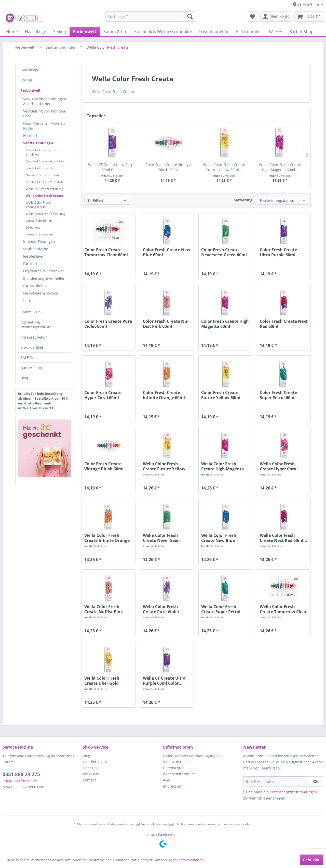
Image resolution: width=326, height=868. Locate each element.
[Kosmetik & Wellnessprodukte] (163, 32)
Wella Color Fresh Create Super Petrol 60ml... (221, 609)
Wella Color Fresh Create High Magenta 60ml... (280, 167)
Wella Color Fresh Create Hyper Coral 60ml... (279, 466)
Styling (26, 80)
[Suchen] (190, 17)
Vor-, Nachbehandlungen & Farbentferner (45, 101)
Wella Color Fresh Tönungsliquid (38, 205)
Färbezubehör (35, 286)
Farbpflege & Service (41, 293)
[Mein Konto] (276, 17)
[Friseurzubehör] (214, 32)
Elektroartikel (32, 347)
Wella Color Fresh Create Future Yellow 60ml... (224, 167)
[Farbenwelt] (85, 32)
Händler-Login (95, 762)
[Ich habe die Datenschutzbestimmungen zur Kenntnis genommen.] (245, 792)
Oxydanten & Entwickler (44, 271)
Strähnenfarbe (36, 249)
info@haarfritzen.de (20, 781)
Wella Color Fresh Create (44, 196)
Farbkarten (32, 264)
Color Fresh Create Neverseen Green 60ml (224, 252)
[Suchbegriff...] (150, 17)
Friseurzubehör (34, 337)
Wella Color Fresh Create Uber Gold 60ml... (102, 681)
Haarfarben (33, 136)
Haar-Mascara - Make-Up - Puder (46, 126)
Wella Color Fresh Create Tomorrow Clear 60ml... (283, 609)
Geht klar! (312, 860)
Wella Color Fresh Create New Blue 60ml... (219, 538)
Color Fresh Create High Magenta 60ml (225, 324)
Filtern (96, 200)
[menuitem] (150, 17)
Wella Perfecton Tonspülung (46, 214)
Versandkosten (152, 824)
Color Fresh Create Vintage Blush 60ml (168, 167)
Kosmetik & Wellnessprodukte (36, 325)
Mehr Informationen (186, 860)
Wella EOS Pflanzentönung (44, 189)
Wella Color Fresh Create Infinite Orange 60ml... (107, 538)
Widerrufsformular (179, 774)
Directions (33, 227)
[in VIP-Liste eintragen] (315, 781)
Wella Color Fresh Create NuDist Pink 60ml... (104, 609)
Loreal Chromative (39, 234)
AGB (167, 780)
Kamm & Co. (31, 312)
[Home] (12, 32)
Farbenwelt (31, 90)
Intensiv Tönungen (39, 241)
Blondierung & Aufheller (44, 278)
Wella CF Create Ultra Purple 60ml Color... (112, 167)
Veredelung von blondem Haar (45, 114)
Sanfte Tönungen (38, 143)
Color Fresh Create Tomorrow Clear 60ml (106, 252)
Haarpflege (30, 70)
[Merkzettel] (253, 17)
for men (30, 300)
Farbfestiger (33, 256)
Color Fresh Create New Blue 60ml (167, 252)
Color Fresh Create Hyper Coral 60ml (103, 395)
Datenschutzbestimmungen (293, 792)
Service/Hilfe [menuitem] (306, 4)
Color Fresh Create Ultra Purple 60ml (278, 252)
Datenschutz (174, 768)
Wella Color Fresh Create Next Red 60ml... (283, 538)
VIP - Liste (91, 774)
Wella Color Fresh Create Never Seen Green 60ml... (161, 538)
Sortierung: (244, 200)
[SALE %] (275, 32)
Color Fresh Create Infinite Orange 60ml (164, 395)
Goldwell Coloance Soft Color (46, 161)
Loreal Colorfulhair (39, 221)
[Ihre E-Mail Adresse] (275, 781)
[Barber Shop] (301, 32)
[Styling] (60, 32)
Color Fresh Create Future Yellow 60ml (221, 395)
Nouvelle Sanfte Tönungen (44, 175)
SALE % (27, 358)
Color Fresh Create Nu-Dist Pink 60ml (166, 324)
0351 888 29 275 (21, 774)
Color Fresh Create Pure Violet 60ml (108, 324)
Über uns (91, 768)
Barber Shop (31, 368)
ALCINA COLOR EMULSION (45, 182)
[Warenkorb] (309, 17)
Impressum (173, 786)
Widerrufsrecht (176, 762)
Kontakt (89, 780)
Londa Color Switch (39, 168)
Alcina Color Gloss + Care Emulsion (44, 152)
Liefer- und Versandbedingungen (191, 756)
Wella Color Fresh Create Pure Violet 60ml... (161, 609)
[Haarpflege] (36, 32)
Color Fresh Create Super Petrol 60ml (278, 395)
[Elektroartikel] (249, 32)
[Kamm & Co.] (115, 32)
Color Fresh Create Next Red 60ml (284, 324)
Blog (24, 378)
